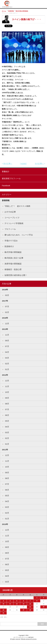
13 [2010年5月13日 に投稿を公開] (23, 604)
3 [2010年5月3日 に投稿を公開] (3, 601)
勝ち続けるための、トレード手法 (19, 235)
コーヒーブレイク (12, 218)
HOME (23, 164)
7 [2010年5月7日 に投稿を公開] (30, 601)
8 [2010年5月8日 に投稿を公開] (37, 601)
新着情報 (11, 11)
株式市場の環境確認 (22, 11)
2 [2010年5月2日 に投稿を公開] (44, 598)
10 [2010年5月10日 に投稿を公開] (3, 604)
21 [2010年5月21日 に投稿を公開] (30, 607)
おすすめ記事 (10, 212)
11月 (7, 335)
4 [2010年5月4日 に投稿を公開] (10, 601)
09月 (7, 341)
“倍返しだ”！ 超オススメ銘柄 (17, 206)
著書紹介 (6, 171)
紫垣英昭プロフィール (11, 178)
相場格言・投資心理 (13, 269)
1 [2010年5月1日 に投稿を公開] (37, 598)
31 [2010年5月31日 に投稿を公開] (3, 613)
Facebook (6, 186)
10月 (7, 392)
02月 (7, 312)
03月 (7, 295)
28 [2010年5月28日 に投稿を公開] (30, 610)
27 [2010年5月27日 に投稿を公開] (23, 610)
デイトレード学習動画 (14, 223)
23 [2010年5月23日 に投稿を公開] (44, 607)
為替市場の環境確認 (13, 264)
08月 (7, 404)
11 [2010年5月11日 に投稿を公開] (10, 604)
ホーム (4, 11)
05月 (7, 421)
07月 (7, 306)
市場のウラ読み (11, 241)
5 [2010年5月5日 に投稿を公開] (17, 601)
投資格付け (9, 246)
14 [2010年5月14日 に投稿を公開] (30, 604)
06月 (7, 415)
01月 (7, 369)
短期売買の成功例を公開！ (16, 275)
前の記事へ (8, 164)
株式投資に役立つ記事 (14, 258)
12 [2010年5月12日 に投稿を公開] (17, 604)
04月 (7, 352)
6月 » (6, 617)
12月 (7, 324)
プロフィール (10, 229)
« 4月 (2, 617)
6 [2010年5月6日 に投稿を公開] (24, 601)
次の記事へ (39, 164)
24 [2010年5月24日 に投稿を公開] (3, 610)
